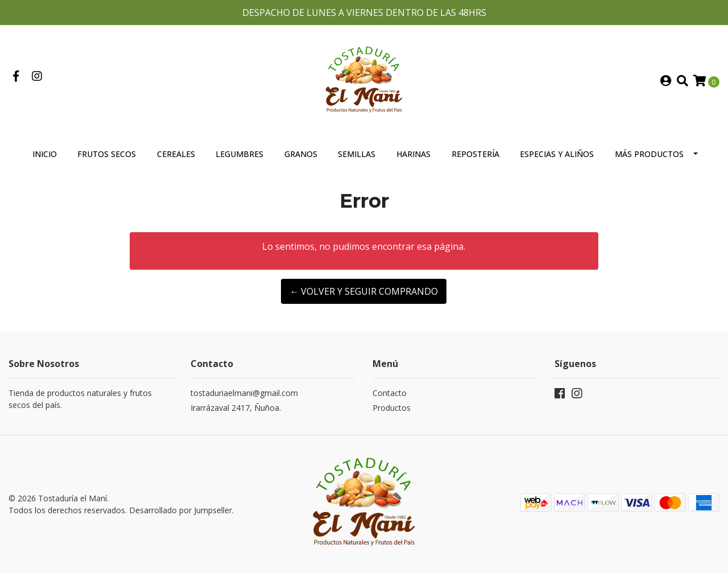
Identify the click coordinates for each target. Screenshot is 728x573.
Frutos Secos (107, 154)
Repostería (475, 154)
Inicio (45, 154)
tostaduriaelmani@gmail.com (244, 393)
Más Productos (649, 154)
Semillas (357, 154)
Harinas (413, 154)
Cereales (176, 154)
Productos (392, 408)
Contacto (390, 393)
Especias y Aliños (557, 154)
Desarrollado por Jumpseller (181, 510)
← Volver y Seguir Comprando (364, 291)
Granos (301, 154)
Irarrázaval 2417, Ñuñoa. (236, 408)
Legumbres (239, 154)
